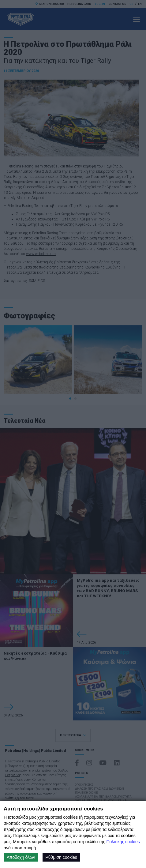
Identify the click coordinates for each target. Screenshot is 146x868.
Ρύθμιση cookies (61, 857)
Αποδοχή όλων (21, 857)
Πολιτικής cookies (123, 842)
